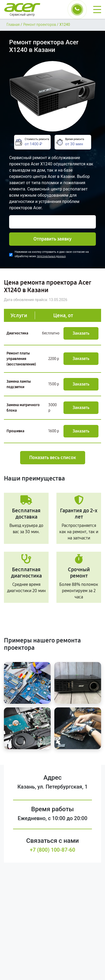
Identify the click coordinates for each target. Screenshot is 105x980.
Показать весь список (53, 458)
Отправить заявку (52, 239)
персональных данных (51, 256)
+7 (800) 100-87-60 (52, 850)
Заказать (81, 333)
